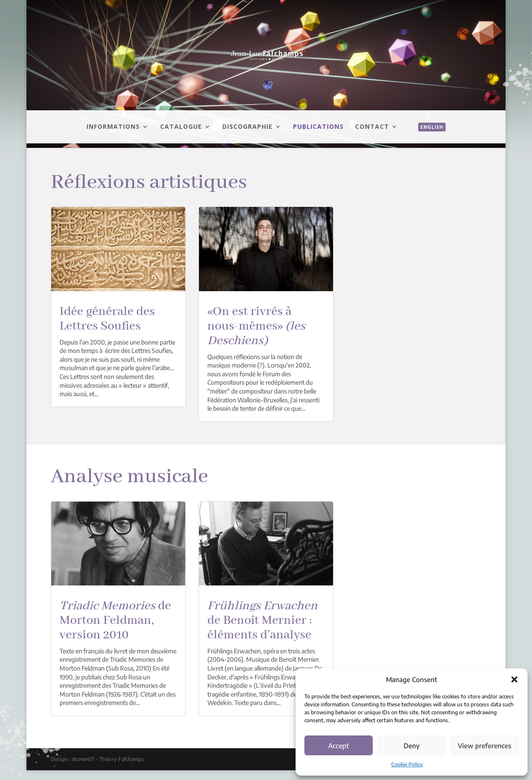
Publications (318, 127)
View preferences (485, 746)
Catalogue (181, 127)
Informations (113, 127)
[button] (514, 679)
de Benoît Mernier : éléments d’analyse (262, 621)
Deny (412, 746)
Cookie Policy (407, 764)
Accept (339, 746)
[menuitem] (427, 137)
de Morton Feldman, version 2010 (115, 621)
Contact (372, 127)
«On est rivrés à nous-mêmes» (256, 326)
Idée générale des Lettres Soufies (107, 319)
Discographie (247, 127)
